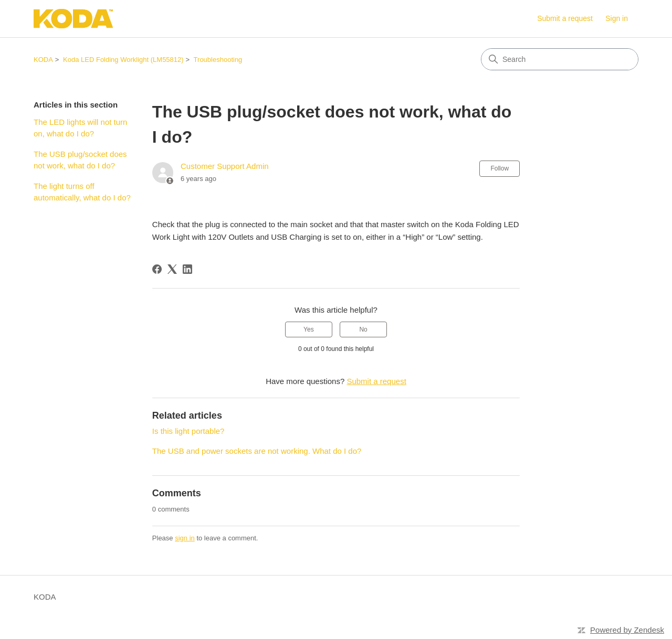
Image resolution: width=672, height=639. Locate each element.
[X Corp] (172, 269)
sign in (185, 538)
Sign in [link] (617, 18)
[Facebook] (157, 269)
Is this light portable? (188, 431)
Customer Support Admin (225, 166)
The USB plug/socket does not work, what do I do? (80, 160)
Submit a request (565, 18)
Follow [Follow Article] (500, 168)
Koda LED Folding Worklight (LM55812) (123, 60)
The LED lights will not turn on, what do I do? (80, 128)
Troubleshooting (218, 60)
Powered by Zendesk (627, 630)
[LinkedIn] (187, 269)
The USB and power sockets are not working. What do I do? (257, 451)
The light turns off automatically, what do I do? (82, 192)
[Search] (560, 59)
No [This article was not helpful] (363, 329)
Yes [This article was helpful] (309, 329)
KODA (43, 60)
